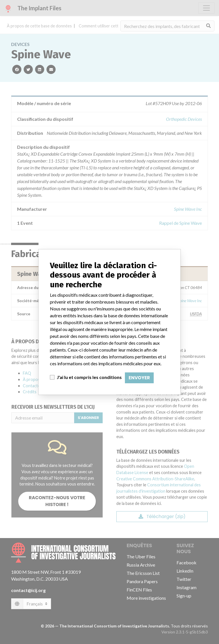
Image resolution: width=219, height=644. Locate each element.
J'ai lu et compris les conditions (89, 377)
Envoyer (139, 378)
